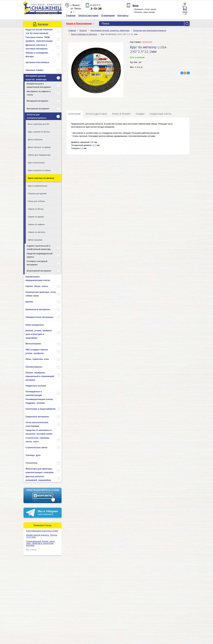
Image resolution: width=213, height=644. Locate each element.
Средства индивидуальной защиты (40, 255)
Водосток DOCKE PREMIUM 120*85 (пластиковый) (39, 31)
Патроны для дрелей (37, 193)
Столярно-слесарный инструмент (37, 262)
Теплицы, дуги (33, 455)
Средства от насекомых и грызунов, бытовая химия (39, 432)
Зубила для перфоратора (39, 154)
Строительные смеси (36, 447)
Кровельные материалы (38, 309)
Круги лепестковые (36, 162)
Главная (72, 30)
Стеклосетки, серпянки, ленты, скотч (38, 439)
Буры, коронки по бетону (39, 131)
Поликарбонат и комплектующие (34, 393)
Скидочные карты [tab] (160, 113)
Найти (187, 23)
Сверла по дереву (36, 216)
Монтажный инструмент (38, 108)
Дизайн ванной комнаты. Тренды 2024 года (42, 536)
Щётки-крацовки (35, 239)
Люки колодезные (35, 324)
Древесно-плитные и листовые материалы (37, 46)
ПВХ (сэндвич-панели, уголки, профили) (37, 351)
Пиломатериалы (34, 366)
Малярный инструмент (37, 100)
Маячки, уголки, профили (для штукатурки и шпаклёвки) (39, 334)
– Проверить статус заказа (144, 9)
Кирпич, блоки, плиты (37, 286)
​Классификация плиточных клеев (42, 530)
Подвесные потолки (36, 385)
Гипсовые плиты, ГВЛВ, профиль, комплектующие (39, 39)
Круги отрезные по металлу (41, 178)
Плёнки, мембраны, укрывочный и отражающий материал (40, 376)
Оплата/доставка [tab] (97, 113)
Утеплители (31, 462)
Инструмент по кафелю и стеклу (39, 93)
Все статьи (31, 549)
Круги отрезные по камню (39, 170)
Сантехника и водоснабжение (41, 408)
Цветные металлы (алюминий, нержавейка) (38, 478)
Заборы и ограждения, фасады (37, 54)
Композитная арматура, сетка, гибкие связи (41, 294)
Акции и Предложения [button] (79, 23)
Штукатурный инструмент (39, 270)
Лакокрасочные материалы (39, 317)
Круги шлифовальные (37, 185)
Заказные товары (35, 70)
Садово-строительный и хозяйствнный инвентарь (39, 247)
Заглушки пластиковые (37, 62)
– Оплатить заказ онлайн (144, 12)
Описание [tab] (75, 113)
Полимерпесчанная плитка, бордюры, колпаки (39, 401)
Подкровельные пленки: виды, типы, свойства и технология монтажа (41, 543)
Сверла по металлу (36, 232)
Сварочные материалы (37, 416)
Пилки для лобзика (36, 201)
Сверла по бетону (36, 208)
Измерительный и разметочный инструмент (39, 85)
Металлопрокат (33, 343)
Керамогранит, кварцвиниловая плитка (38, 278)
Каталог (83, 30)
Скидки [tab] (140, 113)
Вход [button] (136, 6)
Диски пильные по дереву (39, 147)
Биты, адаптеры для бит (39, 124)
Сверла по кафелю (36, 224)
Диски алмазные (35, 139)
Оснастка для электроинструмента (36, 116)
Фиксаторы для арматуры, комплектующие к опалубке (40, 470)
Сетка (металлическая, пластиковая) (37, 424)
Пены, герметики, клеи (37, 359)
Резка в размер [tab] (121, 113)
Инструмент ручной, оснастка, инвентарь (36, 77)
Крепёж (29, 301)
